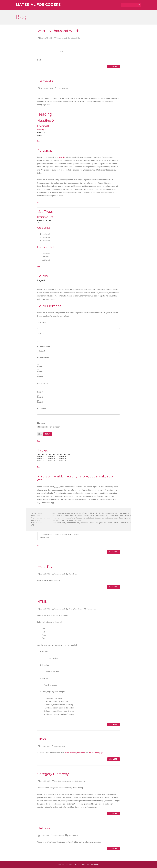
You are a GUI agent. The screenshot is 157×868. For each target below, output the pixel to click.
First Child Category (61, 781)
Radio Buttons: (43, 358)
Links (42, 739)
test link (62, 157)
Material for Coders (38, 5)
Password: (42, 409)
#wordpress (73, 574)
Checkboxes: (43, 383)
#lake (78, 38)
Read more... (114, 66)
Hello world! (47, 828)
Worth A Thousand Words (58, 31)
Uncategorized (62, 38)
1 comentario (91, 609)
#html (71, 609)
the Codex (81, 753)
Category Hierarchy (53, 774)
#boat (73, 38)
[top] (39, 141)
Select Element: (44, 347)
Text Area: (42, 334)
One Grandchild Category (77, 781)
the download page (96, 753)
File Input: (41, 423)
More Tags (46, 567)
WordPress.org (71, 753)
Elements (45, 81)
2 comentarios (73, 836)
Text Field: (42, 323)
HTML (42, 602)
